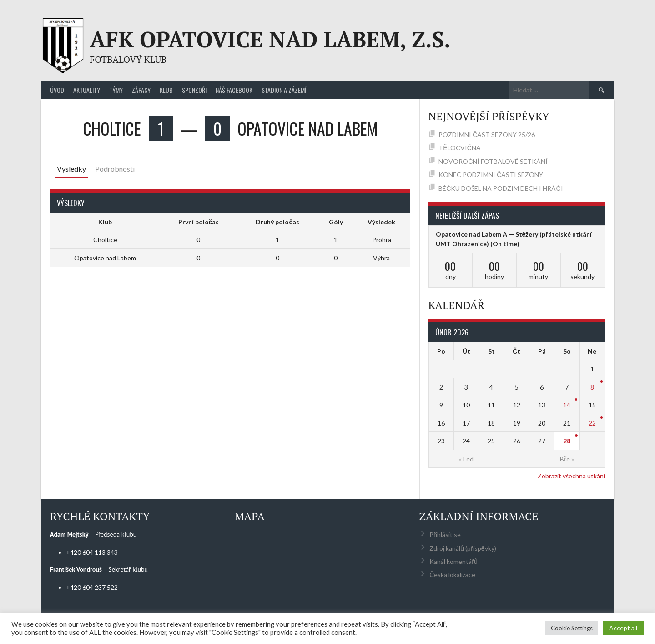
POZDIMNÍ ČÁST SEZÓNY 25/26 (487, 134)
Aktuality (87, 90)
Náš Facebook (234, 90)
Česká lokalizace (452, 575)
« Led (466, 459)
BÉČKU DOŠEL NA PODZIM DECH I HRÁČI (501, 188)
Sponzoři (194, 90)
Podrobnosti (115, 169)
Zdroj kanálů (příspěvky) (463, 548)
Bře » (567, 459)
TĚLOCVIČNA (459, 148)
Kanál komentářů (453, 561)
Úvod (57, 90)
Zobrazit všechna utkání (571, 476)
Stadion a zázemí (284, 90)
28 (567, 441)
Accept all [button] (623, 628)
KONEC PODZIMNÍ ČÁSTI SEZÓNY (491, 175)
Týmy (116, 90)
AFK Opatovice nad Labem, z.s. (270, 39)
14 (567, 405)
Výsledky (71, 169)
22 (592, 423)
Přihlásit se (445, 535)
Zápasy (141, 90)
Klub (166, 90)
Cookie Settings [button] (572, 628)
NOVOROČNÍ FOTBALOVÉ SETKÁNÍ (493, 161)
